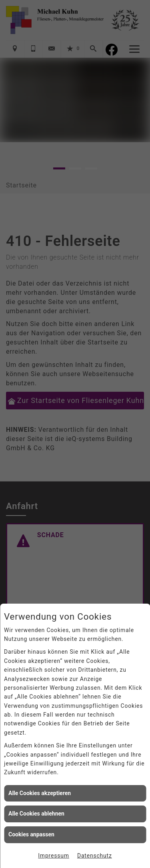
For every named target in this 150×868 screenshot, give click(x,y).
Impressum (54, 856)
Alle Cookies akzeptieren (40, 793)
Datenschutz (95, 856)
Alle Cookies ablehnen (36, 814)
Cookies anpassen (31, 834)
